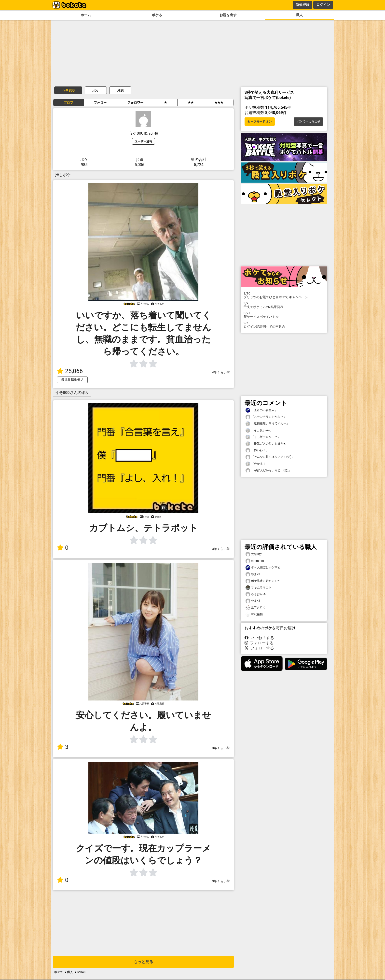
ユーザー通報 (143, 141)
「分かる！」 (257, 464)
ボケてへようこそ (308, 122)
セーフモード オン (260, 122)
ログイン (323, 5)
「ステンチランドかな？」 (266, 417)
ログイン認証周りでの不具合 (284, 325)
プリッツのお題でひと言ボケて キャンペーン (284, 295)
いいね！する (259, 638)
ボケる (157, 15)
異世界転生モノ (72, 380)
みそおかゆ (256, 594)
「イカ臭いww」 (259, 430)
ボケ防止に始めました (263, 581)
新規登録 (302, 5)
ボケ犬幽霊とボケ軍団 (263, 567)
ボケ (96, 90)
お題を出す (228, 15)
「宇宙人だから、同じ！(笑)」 (268, 470)
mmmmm (255, 561)
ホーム (86, 15)
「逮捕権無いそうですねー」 (267, 424)
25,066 (70, 371)
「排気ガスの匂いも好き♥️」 (267, 444)
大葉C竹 (254, 554)
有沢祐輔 (254, 614)
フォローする (259, 643)
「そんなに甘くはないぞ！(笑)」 (270, 457)
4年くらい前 (221, 372)
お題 (120, 90)
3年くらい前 (221, 549)
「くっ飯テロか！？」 (263, 437)
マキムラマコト (259, 588)
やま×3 (253, 574)
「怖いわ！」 (257, 450)
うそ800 (68, 90)
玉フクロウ (256, 608)
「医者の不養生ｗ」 (261, 410)
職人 (299, 15)
